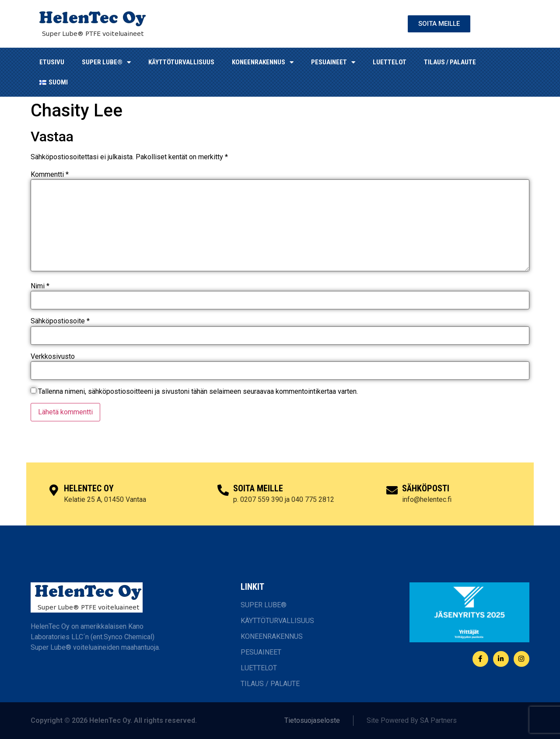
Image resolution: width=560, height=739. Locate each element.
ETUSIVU (52, 62)
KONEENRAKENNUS (263, 62)
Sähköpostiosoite (60, 321)
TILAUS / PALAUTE (450, 62)
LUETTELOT (390, 62)
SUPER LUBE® (106, 62)
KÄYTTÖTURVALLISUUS (181, 62)
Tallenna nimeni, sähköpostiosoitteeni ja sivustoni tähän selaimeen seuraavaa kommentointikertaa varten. (198, 392)
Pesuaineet (333, 62)
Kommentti (50, 175)
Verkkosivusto (53, 357)
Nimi (40, 286)
